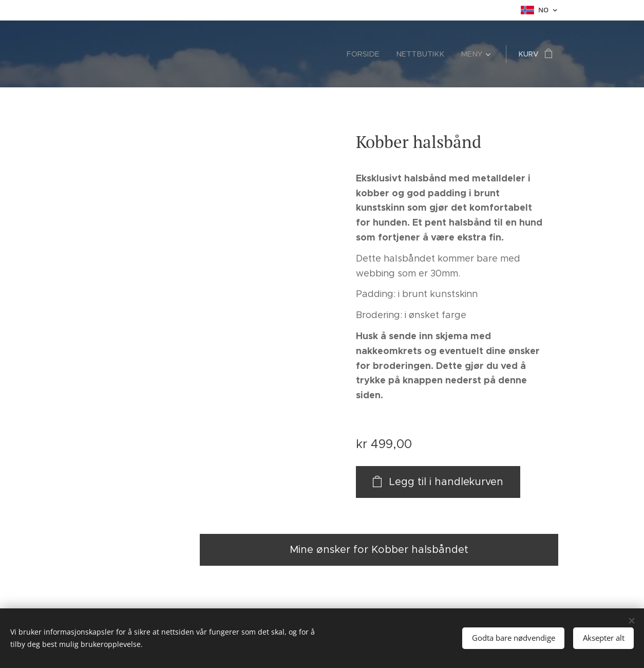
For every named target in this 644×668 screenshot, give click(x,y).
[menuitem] (372, 54)
